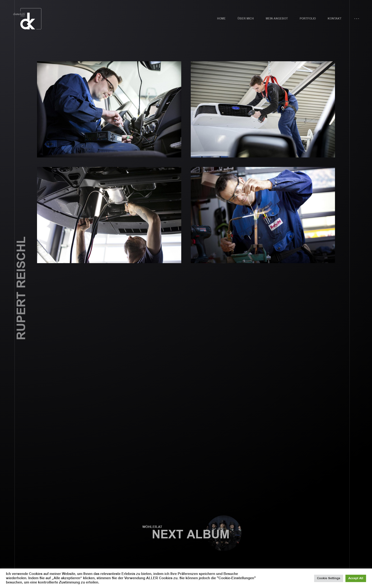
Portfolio (308, 19)
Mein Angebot (277, 19)
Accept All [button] (356, 578)
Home (221, 19)
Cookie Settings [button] (329, 578)
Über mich (246, 19)
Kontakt (335, 19)
